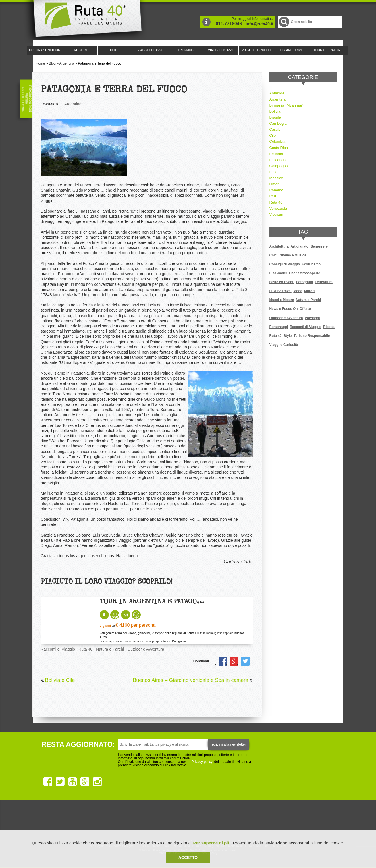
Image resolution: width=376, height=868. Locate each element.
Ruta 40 (85, 649)
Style (288, 336)
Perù (273, 196)
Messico (276, 178)
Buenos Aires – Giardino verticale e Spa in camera (190, 680)
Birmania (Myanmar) (287, 105)
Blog (52, 63)
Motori (309, 291)
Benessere (319, 246)
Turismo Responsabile (312, 336)
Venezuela (278, 208)
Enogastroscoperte (304, 273)
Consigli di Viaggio (285, 264)
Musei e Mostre (282, 300)
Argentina (67, 63)
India (274, 172)
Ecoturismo (311, 264)
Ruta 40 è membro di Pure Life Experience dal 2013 (187, 820)
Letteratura (324, 282)
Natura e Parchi (110, 649)
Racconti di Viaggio (58, 649)
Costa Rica (279, 148)
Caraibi (275, 129)
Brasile (275, 117)
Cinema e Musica (292, 255)
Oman (275, 184)
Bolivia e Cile (60, 680)
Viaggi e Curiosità (284, 345)
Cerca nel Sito (284, 22)
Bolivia (275, 111)
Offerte (305, 309)
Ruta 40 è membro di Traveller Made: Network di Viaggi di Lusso (123, 820)
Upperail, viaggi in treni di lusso (219, 820)
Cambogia (278, 123)
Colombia (277, 141)
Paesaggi (312, 318)
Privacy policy (202, 762)
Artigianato (299, 246)
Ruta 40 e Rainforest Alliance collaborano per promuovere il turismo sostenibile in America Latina (155, 820)
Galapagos (279, 166)
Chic (273, 255)
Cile (273, 135)
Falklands (277, 160)
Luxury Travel (280, 291)
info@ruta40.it (259, 24)
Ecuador (276, 154)
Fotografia (304, 282)
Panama (276, 190)
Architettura (279, 246)
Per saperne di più (212, 843)
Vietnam (276, 214)
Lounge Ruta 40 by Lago (251, 820)
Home (41, 63)
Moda (298, 291)
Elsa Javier (278, 273)
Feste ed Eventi (282, 282)
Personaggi (279, 327)
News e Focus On (284, 309)
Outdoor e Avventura (146, 649)
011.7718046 (229, 24)
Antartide (277, 93)
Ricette (329, 327)
